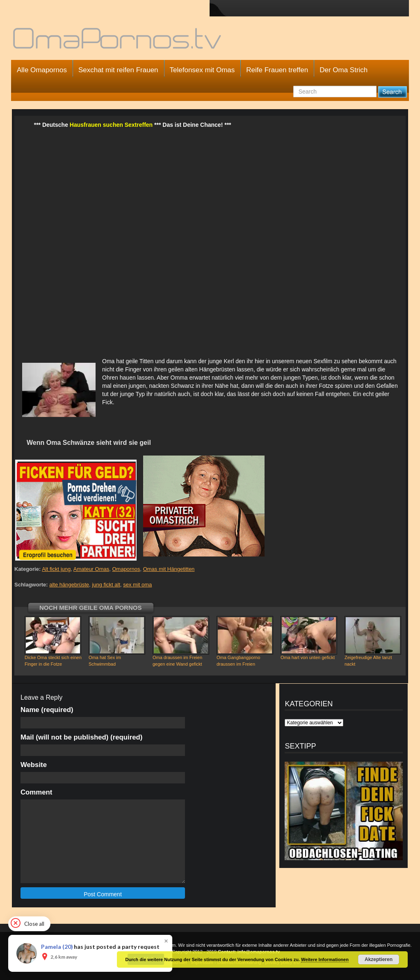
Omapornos (126, 569)
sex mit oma (137, 585)
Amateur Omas (91, 569)
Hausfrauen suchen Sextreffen (111, 125)
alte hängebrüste (69, 585)
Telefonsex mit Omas (202, 70)
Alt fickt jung (56, 569)
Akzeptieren (379, 959)
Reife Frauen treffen (277, 70)
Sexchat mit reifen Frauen (118, 70)
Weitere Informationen (325, 959)
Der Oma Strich (344, 70)
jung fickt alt (106, 585)
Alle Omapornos (42, 70)
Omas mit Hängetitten (169, 569)
